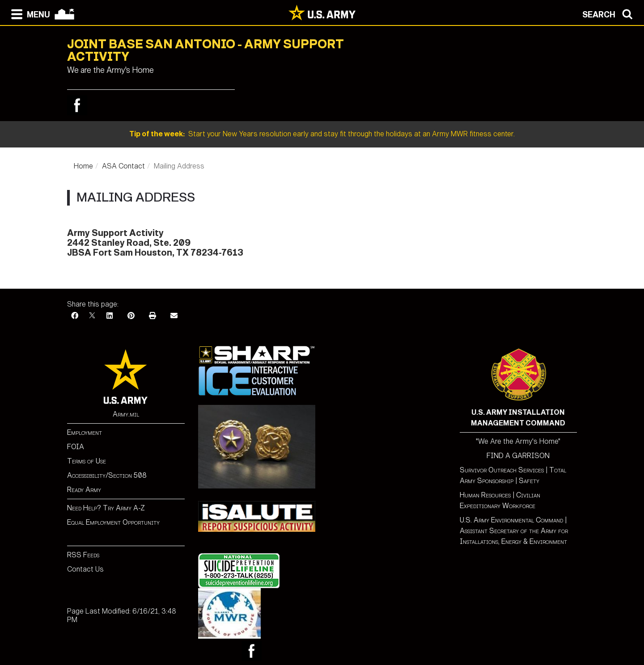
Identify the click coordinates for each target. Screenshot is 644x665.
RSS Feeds (83, 555)
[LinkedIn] (110, 316)
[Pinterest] (131, 316)
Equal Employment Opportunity (113, 522)
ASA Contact (123, 166)
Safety (529, 481)
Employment (85, 432)
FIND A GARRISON (518, 456)
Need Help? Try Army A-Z (106, 508)
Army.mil (126, 414)
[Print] (153, 316)
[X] (92, 316)
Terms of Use (87, 461)
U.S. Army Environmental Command (511, 520)
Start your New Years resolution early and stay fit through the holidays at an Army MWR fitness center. (322, 134)
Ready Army (84, 490)
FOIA (76, 447)
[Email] (174, 316)
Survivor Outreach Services (502, 470)
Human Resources (485, 495)
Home (83, 166)
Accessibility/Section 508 (107, 475)
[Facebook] (75, 316)
